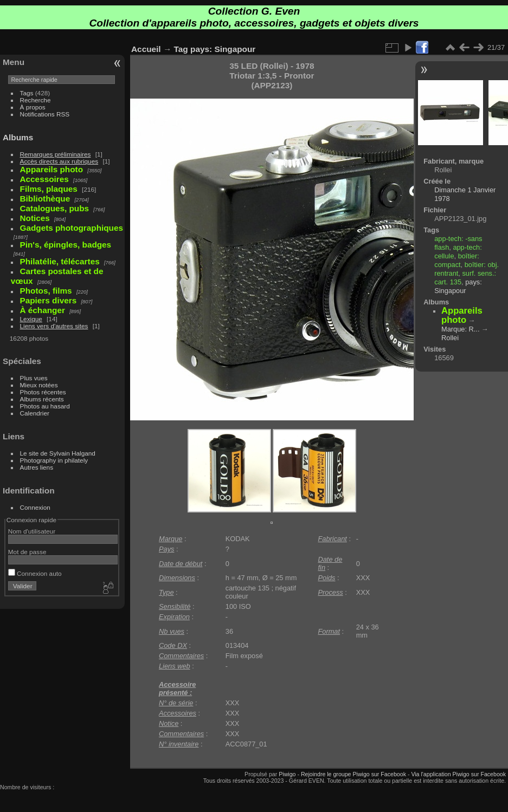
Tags (27, 93)
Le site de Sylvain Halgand (58, 453)
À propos (33, 107)
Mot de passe (27, 552)
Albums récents (42, 399)
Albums (18, 137)
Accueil (146, 49)
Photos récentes (43, 392)
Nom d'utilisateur (32, 531)
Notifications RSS (45, 114)
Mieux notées (39, 385)
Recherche (36, 100)
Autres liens (37, 467)
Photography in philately (54, 460)
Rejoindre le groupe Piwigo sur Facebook (353, 774)
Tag (181, 49)
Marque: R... (460, 329)
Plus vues (34, 378)
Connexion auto (35, 573)
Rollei (450, 338)
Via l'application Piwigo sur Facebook (458, 774)
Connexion (35, 507)
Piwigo (287, 774)
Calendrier (35, 413)
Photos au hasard (45, 406)
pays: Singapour (223, 49)
